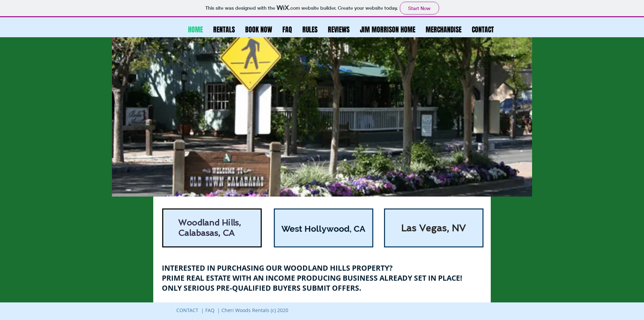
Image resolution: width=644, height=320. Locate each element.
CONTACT (187, 310)
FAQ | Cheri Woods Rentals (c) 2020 (247, 310)
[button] (310, 30)
